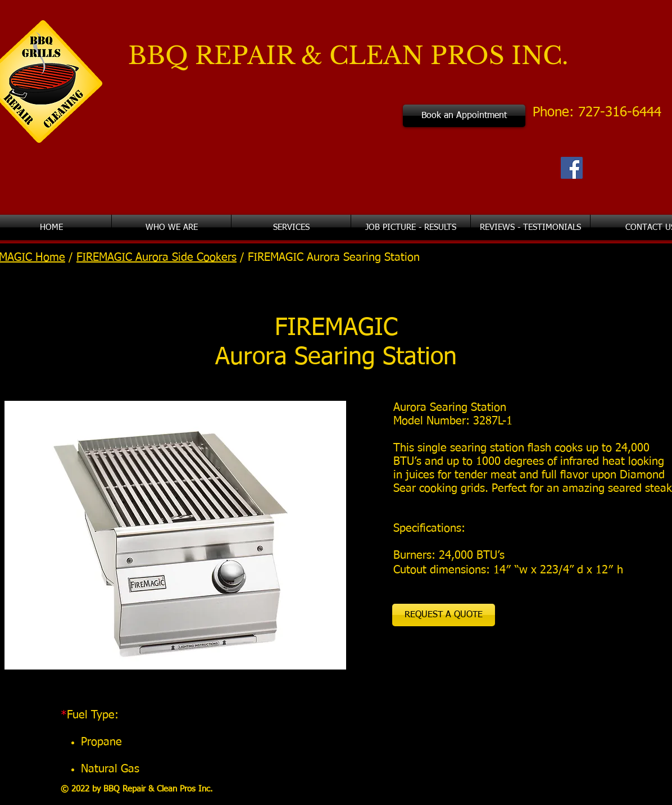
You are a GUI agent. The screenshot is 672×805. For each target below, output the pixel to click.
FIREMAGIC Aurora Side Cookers (156, 257)
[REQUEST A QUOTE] (444, 615)
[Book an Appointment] (464, 116)
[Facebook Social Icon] (572, 168)
